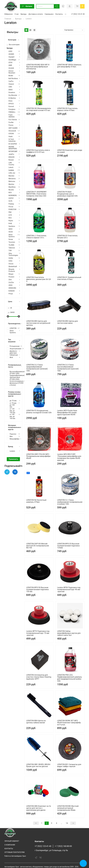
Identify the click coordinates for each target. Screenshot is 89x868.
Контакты (59, 14)
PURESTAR (12, 209)
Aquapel (11, 57)
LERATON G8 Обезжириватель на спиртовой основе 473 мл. (39, 109)
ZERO (11, 285)
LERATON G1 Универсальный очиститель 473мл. (69, 278)
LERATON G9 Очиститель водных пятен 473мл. (67, 109)
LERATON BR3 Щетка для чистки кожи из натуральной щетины (38, 323)
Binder (11, 76)
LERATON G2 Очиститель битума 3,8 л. (67, 237)
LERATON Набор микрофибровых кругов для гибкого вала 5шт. (69, 633)
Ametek (11, 68)
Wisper (11, 274)
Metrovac (12, 181)
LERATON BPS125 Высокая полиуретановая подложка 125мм (68, 546)
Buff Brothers (13, 79)
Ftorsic (11, 125)
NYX (10, 193)
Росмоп (11, 277)
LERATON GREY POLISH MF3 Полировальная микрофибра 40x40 (38, 456)
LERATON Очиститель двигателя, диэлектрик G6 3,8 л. (38, 279)
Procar (11, 207)
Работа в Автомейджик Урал (15, 856)
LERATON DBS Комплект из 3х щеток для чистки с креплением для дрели (39, 808)
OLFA (10, 201)
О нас (17, 14)
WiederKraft (13, 267)
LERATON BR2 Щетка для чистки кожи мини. (67, 322)
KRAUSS (12, 157)
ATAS (10, 63)
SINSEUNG (12, 288)
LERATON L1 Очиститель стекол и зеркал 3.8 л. (36, 237)
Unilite (11, 258)
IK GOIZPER (13, 144)
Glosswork (12, 131)
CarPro (11, 81)
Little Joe (12, 173)
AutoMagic (12, 60)
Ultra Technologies (13, 254)
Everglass (12, 109)
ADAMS (11, 54)
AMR (10, 65)
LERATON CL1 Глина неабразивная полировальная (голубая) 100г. (70, 502)
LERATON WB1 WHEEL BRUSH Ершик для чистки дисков (38, 765)
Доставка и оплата (36, 14)
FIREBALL (12, 112)
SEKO (10, 229)
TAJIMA (11, 245)
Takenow (12, 248)
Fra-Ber (11, 122)
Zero (10, 280)
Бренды (24, 14)
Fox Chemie (13, 120)
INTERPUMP (13, 151)
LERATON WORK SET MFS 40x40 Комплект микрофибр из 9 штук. (69, 723)
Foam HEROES (12, 116)
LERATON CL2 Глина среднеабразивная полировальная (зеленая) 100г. (37, 368)
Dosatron (12, 93)
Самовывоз (49, 14)
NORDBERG (13, 195)
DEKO (11, 90)
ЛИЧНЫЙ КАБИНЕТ (12, 841)
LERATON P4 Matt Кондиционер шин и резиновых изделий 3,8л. (68, 194)
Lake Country (11, 164)
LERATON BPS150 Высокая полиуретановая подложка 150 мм (37, 589)
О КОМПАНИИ (10, 845)
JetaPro (11, 154)
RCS (10, 218)
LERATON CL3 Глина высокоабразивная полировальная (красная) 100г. (68, 368)
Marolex (11, 176)
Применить (13, 459)
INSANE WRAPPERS (13, 148)
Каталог (27, 6)
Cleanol (11, 84)
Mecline (11, 184)
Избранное (9, 14)
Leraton (11, 170)
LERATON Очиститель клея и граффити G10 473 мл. (38, 151)
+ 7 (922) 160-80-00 (63, 846)
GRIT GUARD (13, 128)
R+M (10, 224)
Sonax (11, 239)
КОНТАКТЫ (9, 849)
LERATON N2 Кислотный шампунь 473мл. (36, 501)
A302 (10, 51)
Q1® (10, 215)
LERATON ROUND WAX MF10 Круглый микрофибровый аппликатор (38, 67)
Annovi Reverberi (12, 72)
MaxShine (12, 187)
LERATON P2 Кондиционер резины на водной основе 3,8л (39, 412)
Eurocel (11, 106)
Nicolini (11, 190)
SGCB (11, 232)
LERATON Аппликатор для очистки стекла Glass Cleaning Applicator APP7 (39, 677)
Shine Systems (12, 236)
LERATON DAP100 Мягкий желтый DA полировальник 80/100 (38, 546)
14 (67, 823)
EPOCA (11, 104)
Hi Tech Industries (12, 140)
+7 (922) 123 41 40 (78, 14)
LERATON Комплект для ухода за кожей (70, 151)
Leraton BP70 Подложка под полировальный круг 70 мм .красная (38, 633)
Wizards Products (12, 270)
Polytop (11, 204)
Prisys (11, 294)
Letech (11, 167)
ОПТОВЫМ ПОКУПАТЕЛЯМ (15, 852)
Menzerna (12, 179)
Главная (8, 19)
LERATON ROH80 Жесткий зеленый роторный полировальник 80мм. (68, 808)
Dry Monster (13, 95)
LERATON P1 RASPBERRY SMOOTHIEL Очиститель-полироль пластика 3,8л (36, 194)
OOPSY (11, 198)
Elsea (10, 101)
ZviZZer (11, 283)
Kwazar (11, 160)
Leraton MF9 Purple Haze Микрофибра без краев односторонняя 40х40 (67, 413)
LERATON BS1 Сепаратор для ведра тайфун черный (69, 765)
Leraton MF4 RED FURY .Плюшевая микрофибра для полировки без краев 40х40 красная (69, 457)
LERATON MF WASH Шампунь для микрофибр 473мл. (69, 66)
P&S (10, 212)
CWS (10, 87)
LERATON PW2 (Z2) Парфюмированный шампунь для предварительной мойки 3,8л (69, 678)
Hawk (11, 137)
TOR (10, 251)
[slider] (8, 316)
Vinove (11, 264)
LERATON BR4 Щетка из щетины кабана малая (36, 722)
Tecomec (12, 242)
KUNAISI (12, 291)
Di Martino (12, 98)
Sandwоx (12, 226)
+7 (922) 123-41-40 (43, 846)
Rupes (11, 221)
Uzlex (10, 261)
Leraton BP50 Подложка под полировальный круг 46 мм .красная (69, 589)
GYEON (11, 134)
